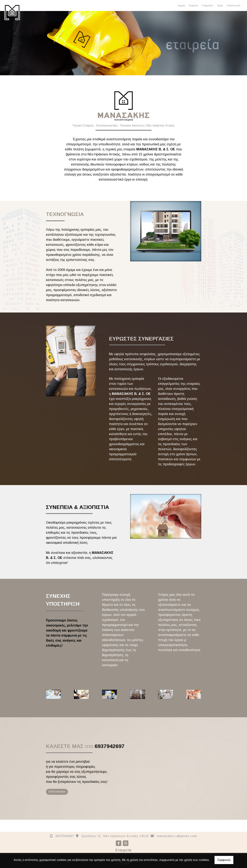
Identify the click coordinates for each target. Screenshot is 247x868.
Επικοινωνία (234, 5)
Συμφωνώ (224, 860)
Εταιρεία (193, 5)
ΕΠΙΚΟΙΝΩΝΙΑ (57, 792)
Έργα (220, 5)
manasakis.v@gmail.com (177, 836)
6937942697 (65, 836)
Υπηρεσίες (208, 5)
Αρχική (181, 5)
